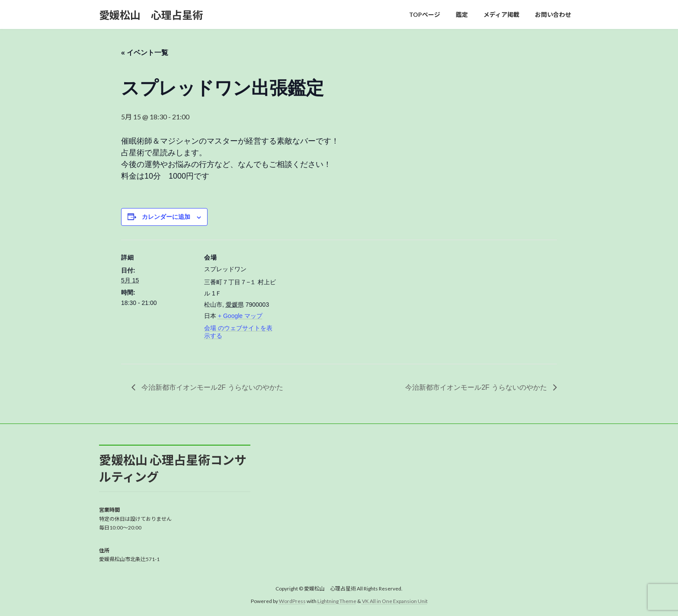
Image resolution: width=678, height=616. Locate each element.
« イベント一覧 (145, 53)
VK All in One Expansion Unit (395, 601)
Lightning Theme (337, 601)
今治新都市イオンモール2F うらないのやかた (211, 387)
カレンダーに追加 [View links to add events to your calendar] (166, 217)
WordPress (292, 601)
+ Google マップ (240, 316)
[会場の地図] (333, 300)
